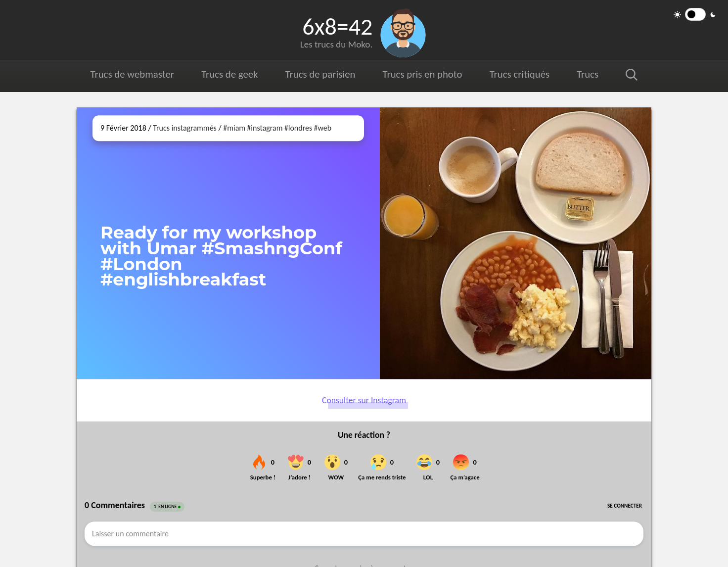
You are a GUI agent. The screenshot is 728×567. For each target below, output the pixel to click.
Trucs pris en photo (423, 74)
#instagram (265, 128)
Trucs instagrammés (185, 128)
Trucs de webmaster (132, 74)
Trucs (588, 74)
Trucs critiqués (520, 74)
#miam (234, 128)
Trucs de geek (229, 74)
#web (322, 128)
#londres (298, 128)
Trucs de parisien (320, 74)
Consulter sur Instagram (364, 400)
